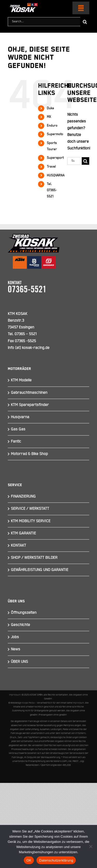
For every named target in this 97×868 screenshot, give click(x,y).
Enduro (52, 126)
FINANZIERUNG (23, 496)
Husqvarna (20, 417)
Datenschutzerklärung (56, 860)
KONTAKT (18, 545)
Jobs (15, 637)
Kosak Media (28, 703)
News (16, 649)
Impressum (15, 695)
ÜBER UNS (19, 662)
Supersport (55, 158)
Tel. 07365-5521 (52, 190)
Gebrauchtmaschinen (29, 393)
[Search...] (44, 22)
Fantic (16, 441)
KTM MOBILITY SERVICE (31, 521)
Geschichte (20, 625)
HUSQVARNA (56, 175)
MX (49, 117)
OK (29, 860)
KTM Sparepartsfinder (30, 405)
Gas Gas (18, 429)
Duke (50, 108)
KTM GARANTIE (23, 533)
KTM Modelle (21, 380)
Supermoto (55, 134)
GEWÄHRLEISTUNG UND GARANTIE (40, 570)
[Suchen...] (74, 161)
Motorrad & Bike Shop (29, 454)
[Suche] (85, 22)
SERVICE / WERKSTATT (30, 509)
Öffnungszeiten (24, 613)
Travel (51, 167)
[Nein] (91, 846)
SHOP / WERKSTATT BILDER (34, 558)
